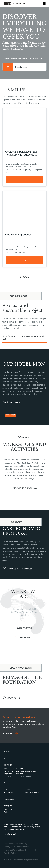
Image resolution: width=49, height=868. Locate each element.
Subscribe (10, 733)
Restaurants (9, 792)
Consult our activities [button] (25, 488)
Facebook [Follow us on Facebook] (8, 809)
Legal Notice (9, 844)
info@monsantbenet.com (14, 768)
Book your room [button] (12, 402)
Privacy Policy (21, 844)
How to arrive (24, 628)
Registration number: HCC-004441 (18, 777)
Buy (24, 180)
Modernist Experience (18, 235)
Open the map (25, 637)
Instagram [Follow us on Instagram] (8, 806)
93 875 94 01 (9, 765)
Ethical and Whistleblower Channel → (19, 850)
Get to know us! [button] (12, 698)
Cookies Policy (10, 853)
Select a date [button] (21, 67)
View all (25, 277)
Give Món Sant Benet (34, 792)
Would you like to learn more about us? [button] (23, 338)
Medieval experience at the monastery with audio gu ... (21, 153)
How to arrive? (10, 834)
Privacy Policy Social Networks (16, 847)
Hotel (6, 789)
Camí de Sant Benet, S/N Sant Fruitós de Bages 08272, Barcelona (20, 772)
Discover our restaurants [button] (17, 569)
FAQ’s (28, 789)
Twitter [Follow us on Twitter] (6, 812)
